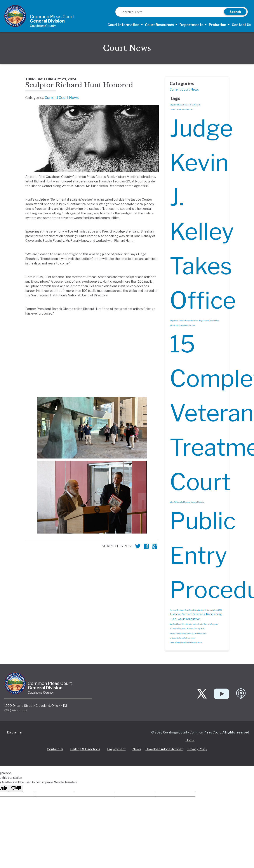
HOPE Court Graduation (185, 619)
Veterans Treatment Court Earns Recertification (187, 610)
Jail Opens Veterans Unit (178, 638)
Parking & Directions (85, 749)
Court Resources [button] (160, 25)
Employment (116, 749)
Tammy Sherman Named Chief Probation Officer (186, 643)
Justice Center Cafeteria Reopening (196, 614)
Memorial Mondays (197, 502)
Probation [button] (218, 25)
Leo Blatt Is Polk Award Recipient (182, 109)
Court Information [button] (124, 25)
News (137, 749)
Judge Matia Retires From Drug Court (183, 325)
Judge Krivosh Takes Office (209, 321)
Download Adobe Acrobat (164, 749)
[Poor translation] (16, 788)
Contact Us (241, 25)
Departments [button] (192, 25)
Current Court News (62, 98)
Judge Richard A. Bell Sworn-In (180, 502)
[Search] (170, 12)
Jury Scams (192, 638)
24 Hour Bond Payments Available (181, 629)
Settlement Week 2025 (213, 610)
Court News (127, 48)
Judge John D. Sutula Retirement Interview (184, 321)
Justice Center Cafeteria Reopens (205, 624)
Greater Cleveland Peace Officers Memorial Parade (188, 633)
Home (190, 740)
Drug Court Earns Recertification (181, 624)
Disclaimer (15, 732)
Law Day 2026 (199, 629)
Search (235, 12)
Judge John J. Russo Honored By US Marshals (185, 105)
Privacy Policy (197, 749)
